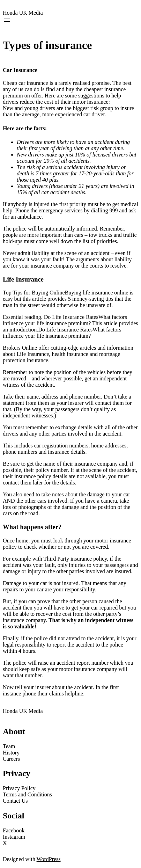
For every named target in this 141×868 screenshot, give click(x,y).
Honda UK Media (23, 13)
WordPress (49, 859)
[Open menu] (7, 20)
